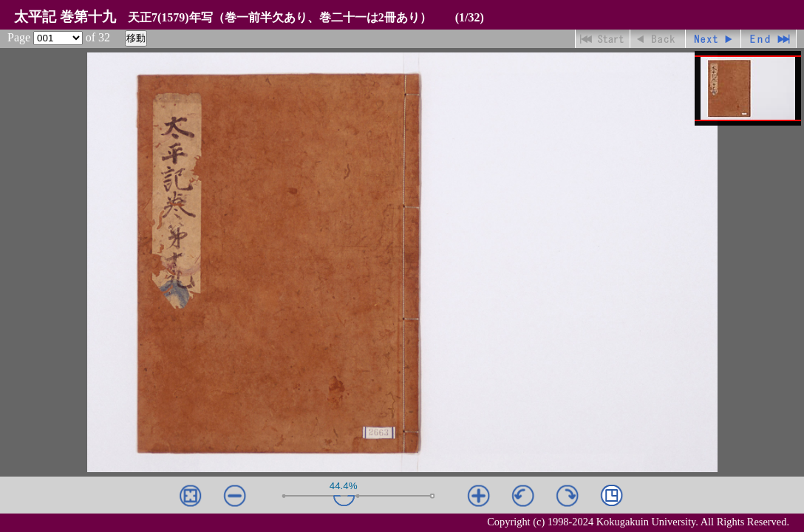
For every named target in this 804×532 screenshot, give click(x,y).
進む (713, 39)
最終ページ (769, 39)
